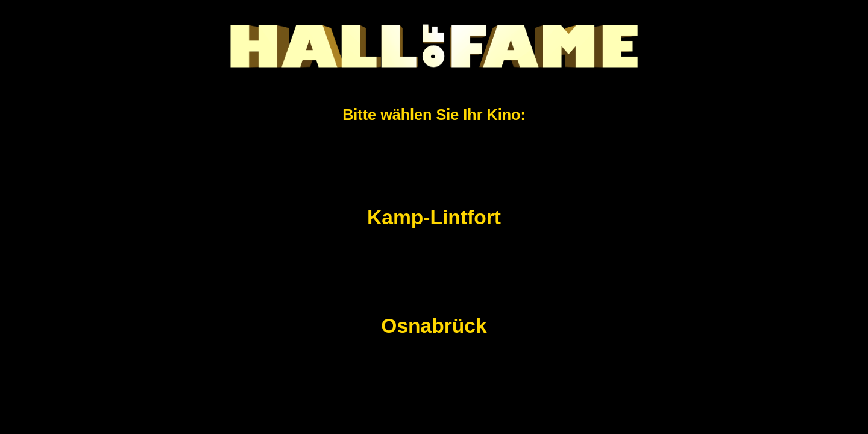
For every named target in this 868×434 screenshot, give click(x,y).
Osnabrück (434, 326)
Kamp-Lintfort (434, 217)
